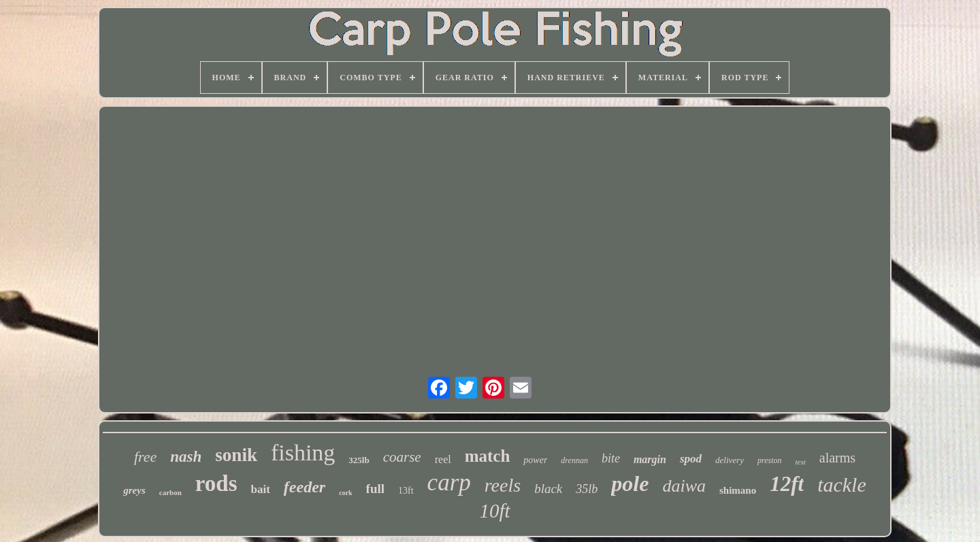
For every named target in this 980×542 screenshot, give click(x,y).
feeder (305, 487)
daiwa (684, 486)
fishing (303, 453)
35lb (587, 489)
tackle (842, 485)
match (488, 456)
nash (186, 457)
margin (650, 459)
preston (770, 460)
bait (261, 489)
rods (216, 484)
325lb (359, 460)
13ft (406, 491)
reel (443, 459)
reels (503, 485)
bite (611, 458)
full (375, 489)
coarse (402, 457)
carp (449, 482)
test (800, 462)
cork (345, 493)
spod (691, 459)
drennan (574, 460)
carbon (170, 492)
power (535, 460)
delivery (730, 460)
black (548, 489)
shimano (738, 490)
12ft (787, 484)
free (145, 457)
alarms (837, 458)
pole (630, 484)
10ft (494, 511)
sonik (236, 455)
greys (134, 490)
